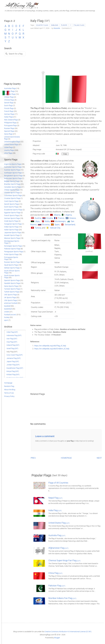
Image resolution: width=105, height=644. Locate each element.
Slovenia (46, 225)
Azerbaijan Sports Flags (13, 173)
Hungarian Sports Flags (13, 224)
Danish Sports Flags (12, 204)
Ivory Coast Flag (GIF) (15, 355)
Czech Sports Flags (11, 201)
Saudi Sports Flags (11, 265)
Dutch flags (8, 105)
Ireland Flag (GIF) (13, 345)
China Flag (55, 573)
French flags (9, 111)
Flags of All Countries (58, 483)
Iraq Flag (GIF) (12, 342)
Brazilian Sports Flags (12, 184)
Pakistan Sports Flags (12, 249)
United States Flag (59, 523)
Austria (38, 218)
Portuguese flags (11, 125)
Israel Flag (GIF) (12, 348)
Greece (73, 218)
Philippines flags (10, 123)
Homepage (8, 383)
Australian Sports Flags (13, 167)
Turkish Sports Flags (12, 292)
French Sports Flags (12, 215)
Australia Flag (57, 535)
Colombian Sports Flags (13, 195)
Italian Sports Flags (11, 230)
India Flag (55, 510)
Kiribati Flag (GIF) (13, 375)
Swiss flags (8, 134)
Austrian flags (9, 91)
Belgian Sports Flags (12, 181)
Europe (64, 25)
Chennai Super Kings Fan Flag (65, 560)
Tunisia (38, 228)
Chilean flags (9, 97)
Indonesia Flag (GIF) (14, 335)
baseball (7, 306)
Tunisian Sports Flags (12, 289)
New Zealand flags (11, 120)
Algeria (69, 215)
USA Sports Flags (11, 300)
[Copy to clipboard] (65, 154)
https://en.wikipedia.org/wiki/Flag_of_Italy (50, 346)
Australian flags (10, 88)
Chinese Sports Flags (12, 193)
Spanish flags (9, 131)
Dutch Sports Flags (11, 207)
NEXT (99, 458)
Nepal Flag (55, 498)
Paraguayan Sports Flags (14, 252)
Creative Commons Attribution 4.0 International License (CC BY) (68, 632)
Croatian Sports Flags (12, 198)
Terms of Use (9, 393)
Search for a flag (16, 54)
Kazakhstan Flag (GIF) (15, 368)
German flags (9, 114)
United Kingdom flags (12, 142)
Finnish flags (9, 108)
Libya (37, 221)
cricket (7, 312)
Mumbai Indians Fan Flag (62, 598)
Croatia (49, 218)
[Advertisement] (66, 49)
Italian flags (79, 25)
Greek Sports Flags (11, 221)
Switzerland (70, 225)
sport (6, 320)
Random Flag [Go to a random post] (9, 386)
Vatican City (55, 228)
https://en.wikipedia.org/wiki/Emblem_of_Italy (52, 349)
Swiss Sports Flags (11, 286)
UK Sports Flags (10, 297)
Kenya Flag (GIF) (13, 371)
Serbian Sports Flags (12, 268)
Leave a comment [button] (45, 436)
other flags (8, 153)
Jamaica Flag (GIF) (14, 358)
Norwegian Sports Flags (13, 246)
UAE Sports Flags (11, 295)
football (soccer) (10, 315)
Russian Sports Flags (12, 262)
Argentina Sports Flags (13, 164)
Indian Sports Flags (11, 227)
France (61, 218)
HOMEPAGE (66, 458)
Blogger (57, 638)
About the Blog (10, 390)
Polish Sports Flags (11, 254)
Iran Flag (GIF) (12, 339)
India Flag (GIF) (12, 332)
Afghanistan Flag (58, 548)
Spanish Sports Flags (12, 280)
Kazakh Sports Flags (12, 235)
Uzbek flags (8, 147)
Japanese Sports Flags (13, 233)
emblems (55, 25)
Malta (47, 221)
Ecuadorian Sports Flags (13, 210)
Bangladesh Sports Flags (13, 176)
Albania (57, 215)
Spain (57, 225)
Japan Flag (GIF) (13, 361)
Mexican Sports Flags (12, 238)
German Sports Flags (12, 218)
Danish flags (9, 103)
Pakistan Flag (57, 586)
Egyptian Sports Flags (12, 213)
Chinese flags (9, 100)
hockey (7, 317)
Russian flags (9, 128)
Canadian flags (10, 94)
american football (11, 303)
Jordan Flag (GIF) (13, 365)
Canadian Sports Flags (13, 187)
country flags (42, 25)
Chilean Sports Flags (12, 190)
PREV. (33, 458)
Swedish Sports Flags (12, 283)
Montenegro (60, 221)
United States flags (11, 144)
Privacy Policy (9, 396)
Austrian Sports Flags (12, 170)
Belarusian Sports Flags (13, 178)
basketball (8, 309)
